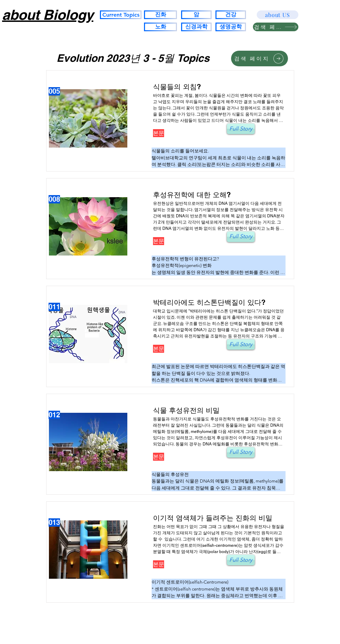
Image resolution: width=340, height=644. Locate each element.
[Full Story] (241, 129)
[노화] (160, 27)
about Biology (48, 15)
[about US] (278, 15)
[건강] (231, 15)
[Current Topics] (121, 15)
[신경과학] (196, 27)
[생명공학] (231, 27)
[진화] (160, 15)
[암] (196, 15)
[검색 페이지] (276, 27)
